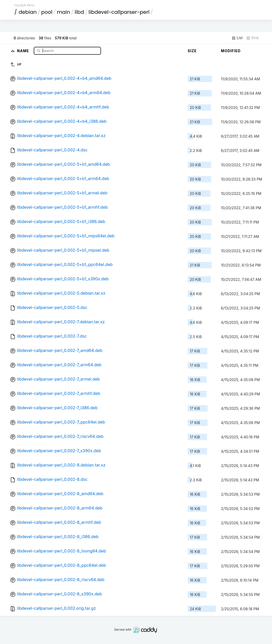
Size (192, 51)
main (64, 12)
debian (28, 12)
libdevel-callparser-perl (119, 12)
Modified (231, 51)
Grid (252, 38)
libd (79, 12)
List (237, 38)
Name (24, 51)
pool (47, 12)
